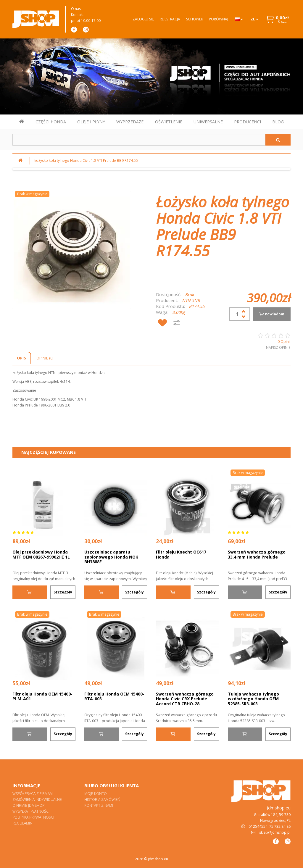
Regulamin (22, 823)
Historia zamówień (102, 800)
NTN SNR (191, 300)
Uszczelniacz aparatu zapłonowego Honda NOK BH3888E (111, 557)
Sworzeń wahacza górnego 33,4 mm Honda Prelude (257, 554)
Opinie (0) (45, 358)
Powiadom (272, 314)
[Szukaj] (278, 140)
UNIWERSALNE (208, 122)
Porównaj (219, 19)
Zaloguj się (143, 19)
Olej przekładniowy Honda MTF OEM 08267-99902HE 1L (41, 554)
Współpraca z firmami (33, 794)
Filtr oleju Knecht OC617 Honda (181, 554)
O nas (76, 9)
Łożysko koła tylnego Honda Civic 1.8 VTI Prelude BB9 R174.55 (86, 160)
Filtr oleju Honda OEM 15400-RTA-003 (114, 696)
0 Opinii (284, 342)
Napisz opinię (278, 347)
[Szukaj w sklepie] (139, 140)
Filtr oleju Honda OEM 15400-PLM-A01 (42, 696)
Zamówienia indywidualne (37, 800)
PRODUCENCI (248, 122)
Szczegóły (63, 592)
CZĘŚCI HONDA (51, 122)
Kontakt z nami (99, 805)
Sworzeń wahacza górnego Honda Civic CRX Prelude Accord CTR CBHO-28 (185, 699)
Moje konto (96, 794)
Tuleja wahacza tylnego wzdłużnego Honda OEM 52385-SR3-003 (253, 699)
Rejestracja (170, 19)
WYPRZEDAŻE (130, 122)
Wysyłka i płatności (31, 811)
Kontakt (77, 15)
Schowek (195, 19)
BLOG (278, 122)
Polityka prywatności (33, 817)
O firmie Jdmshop (28, 805)
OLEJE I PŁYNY (91, 122)
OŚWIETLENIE (169, 122)
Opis (21, 358)
